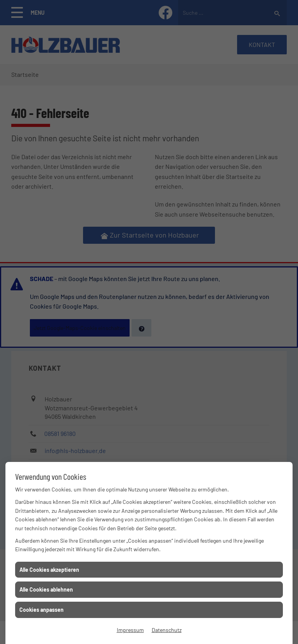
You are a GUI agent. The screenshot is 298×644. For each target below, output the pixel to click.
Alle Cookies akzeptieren (49, 570)
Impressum (130, 630)
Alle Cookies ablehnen (46, 589)
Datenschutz (167, 630)
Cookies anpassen (42, 610)
